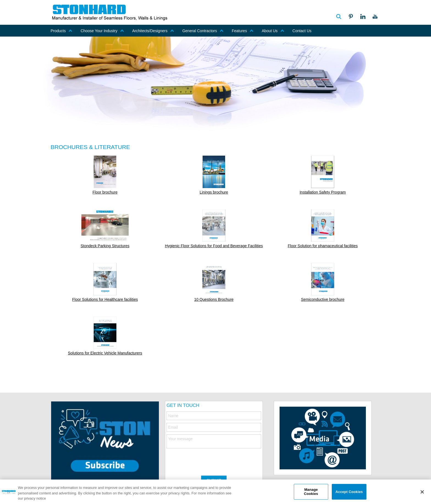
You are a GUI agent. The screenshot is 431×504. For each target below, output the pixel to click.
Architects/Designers (153, 31)
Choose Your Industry (102, 31)
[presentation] (208, 459)
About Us (273, 31)
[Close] (422, 492)
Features (243, 31)
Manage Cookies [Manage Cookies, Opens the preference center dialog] (311, 492)
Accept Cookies (349, 491)
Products (61, 31)
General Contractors (203, 31)
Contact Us (302, 31)
